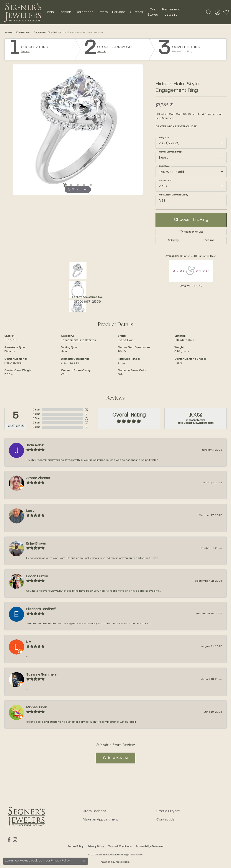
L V (29, 642)
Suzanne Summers (41, 675)
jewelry (8, 32)
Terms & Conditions (120, 847)
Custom (136, 12)
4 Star (36, 414)
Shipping (173, 240)
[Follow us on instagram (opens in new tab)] (15, 840)
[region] (78, 130)
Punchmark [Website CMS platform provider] (123, 862)
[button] (209, 12)
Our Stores (153, 12)
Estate (103, 12)
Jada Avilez (35, 445)
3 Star (36, 418)
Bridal (50, 12)
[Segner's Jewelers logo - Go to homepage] (23, 12)
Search (25, 52)
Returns (209, 240)
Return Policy (75, 847)
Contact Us (165, 820)
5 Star (36, 410)
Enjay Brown (36, 544)
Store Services (94, 811)
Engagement (23, 32)
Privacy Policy (96, 847)
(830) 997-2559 (87, 302)
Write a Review (116, 758)
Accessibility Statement (150, 847)
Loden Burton (37, 576)
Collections (84, 12)
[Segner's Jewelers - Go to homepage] (26, 817)
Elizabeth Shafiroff (41, 609)
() (86, 410)
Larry (30, 511)
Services (119, 12)
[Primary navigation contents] (113, 12)
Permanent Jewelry (171, 12)
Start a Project (168, 811)
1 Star (36, 427)
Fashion (65, 12)
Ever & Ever (125, 340)
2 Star (36, 423)
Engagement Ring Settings (48, 32)
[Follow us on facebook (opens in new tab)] (9, 840)
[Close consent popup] (84, 861)
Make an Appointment (100, 820)
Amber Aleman (38, 478)
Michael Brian (37, 707)
